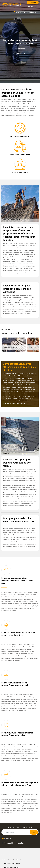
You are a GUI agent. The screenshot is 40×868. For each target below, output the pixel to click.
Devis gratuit (33, 3)
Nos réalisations (20, 49)
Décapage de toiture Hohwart (12, 864)
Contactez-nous (20, 54)
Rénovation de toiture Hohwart (12, 860)
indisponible (20, 12)
